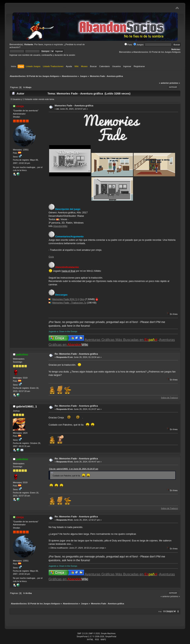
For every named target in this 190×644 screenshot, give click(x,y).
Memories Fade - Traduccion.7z (69, 303)
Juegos (139, 45)
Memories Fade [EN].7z (65, 299)
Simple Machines (108, 634)
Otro (82, 299)
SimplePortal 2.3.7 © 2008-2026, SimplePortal (97, 637)
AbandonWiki (60, 226)
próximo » (175, 83)
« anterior (164, 83)
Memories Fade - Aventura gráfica (74, 106)
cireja (20, 106)
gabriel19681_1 (26, 406)
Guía (51, 257)
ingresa (48, 44)
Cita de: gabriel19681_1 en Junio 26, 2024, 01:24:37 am (74, 469)
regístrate (58, 44)
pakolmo (22, 354)
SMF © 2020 (94, 634)
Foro (128, 45)
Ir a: (160, 611)
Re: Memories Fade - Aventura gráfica (76, 354)
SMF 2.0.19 (82, 634)
